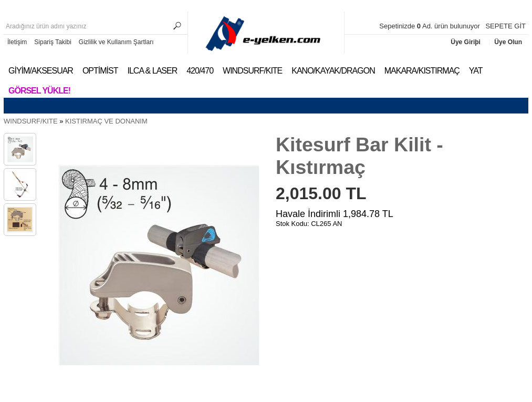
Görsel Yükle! (39, 91)
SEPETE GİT (505, 26)
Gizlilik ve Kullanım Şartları (116, 42)
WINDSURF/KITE (252, 71)
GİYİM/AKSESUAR (41, 71)
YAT (476, 71)
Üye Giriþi (466, 42)
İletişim (17, 42)
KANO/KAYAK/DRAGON (333, 71)
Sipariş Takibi (53, 42)
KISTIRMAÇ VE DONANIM (106, 121)
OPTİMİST (100, 71)
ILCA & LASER (152, 71)
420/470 (200, 71)
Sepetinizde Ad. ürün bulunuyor (430, 26)
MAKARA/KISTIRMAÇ (422, 71)
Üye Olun (508, 42)
